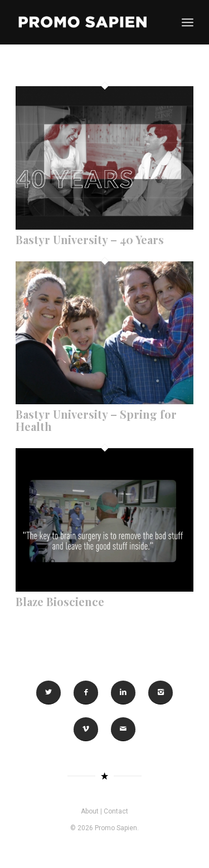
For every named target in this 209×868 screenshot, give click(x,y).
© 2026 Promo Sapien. (104, 828)
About (90, 811)
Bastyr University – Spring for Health (96, 420)
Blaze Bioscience (60, 601)
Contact (116, 811)
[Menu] (188, 22)
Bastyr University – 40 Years (90, 239)
